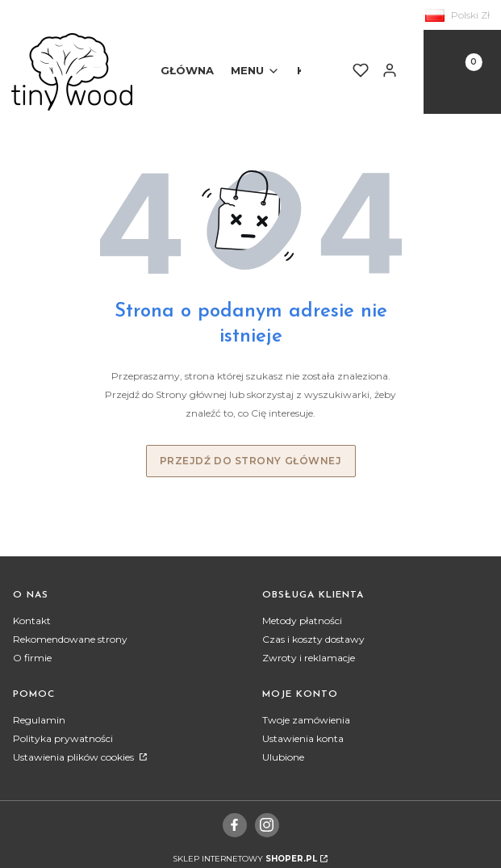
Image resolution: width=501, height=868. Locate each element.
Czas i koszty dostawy (313, 639)
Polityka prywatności (63, 738)
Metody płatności (302, 621)
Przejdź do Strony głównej (251, 461)
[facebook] (234, 824)
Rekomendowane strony (70, 639)
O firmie (32, 658)
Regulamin (39, 720)
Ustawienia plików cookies (75, 757)
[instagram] (266, 824)
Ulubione (283, 757)
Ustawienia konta (303, 738)
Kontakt (32, 621)
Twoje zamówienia (306, 720)
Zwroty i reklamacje (309, 658)
